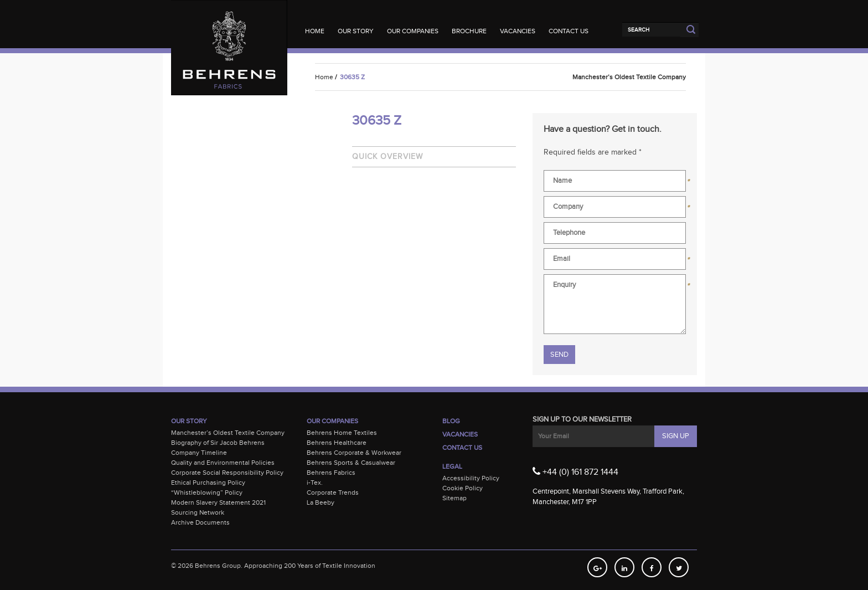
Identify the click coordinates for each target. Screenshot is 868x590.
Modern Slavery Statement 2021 (218, 502)
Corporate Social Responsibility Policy (227, 473)
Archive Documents (200, 522)
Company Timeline (199, 453)
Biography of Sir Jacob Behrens (218, 443)
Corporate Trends (333, 492)
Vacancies (518, 31)
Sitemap (454, 498)
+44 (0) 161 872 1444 (575, 471)
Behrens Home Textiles (342, 433)
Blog (451, 421)
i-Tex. (315, 483)
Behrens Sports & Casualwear (351, 463)
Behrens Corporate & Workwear (354, 453)
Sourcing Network (198, 512)
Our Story (356, 31)
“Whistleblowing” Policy (207, 492)
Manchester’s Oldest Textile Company (228, 433)
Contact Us (569, 31)
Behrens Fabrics (331, 473)
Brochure (469, 31)
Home (315, 31)
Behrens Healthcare (337, 443)
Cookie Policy (463, 488)
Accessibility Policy (471, 478)
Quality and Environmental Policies (223, 463)
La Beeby (321, 502)
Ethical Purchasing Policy (208, 483)
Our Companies (413, 31)
